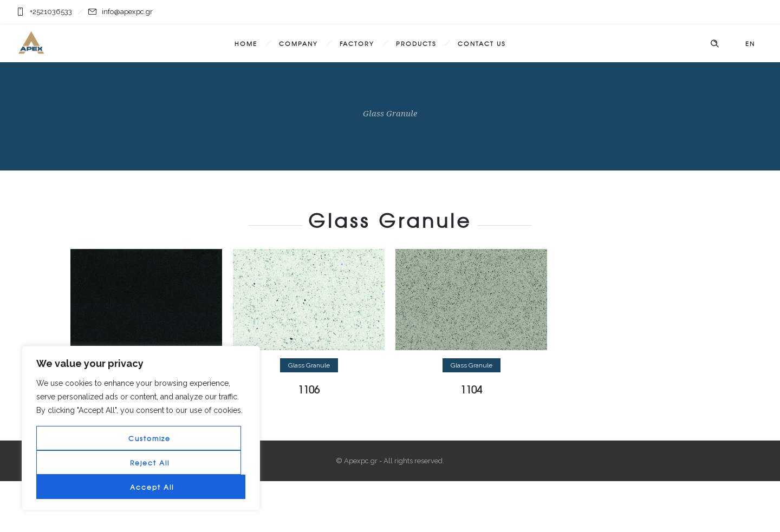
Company (298, 43)
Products (416, 43)
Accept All (152, 487)
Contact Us (482, 43)
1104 (471, 389)
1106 (309, 389)
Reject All (150, 463)
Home (246, 43)
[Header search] (714, 44)
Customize (149, 438)
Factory (357, 43)
